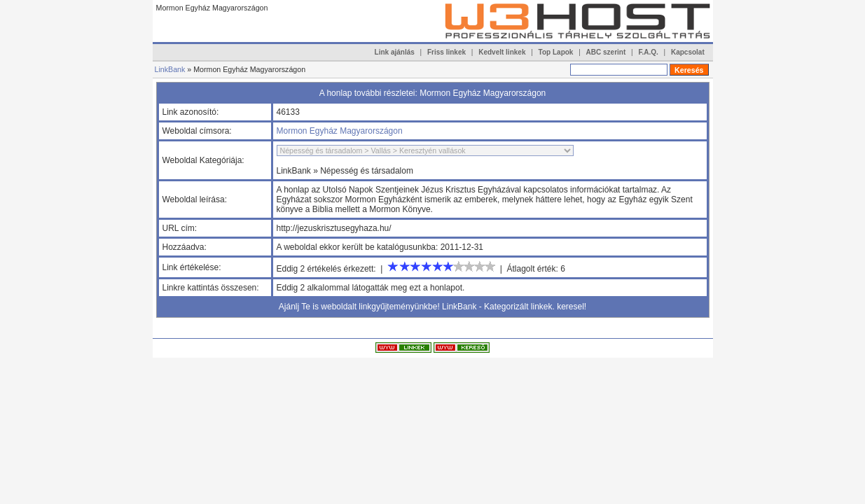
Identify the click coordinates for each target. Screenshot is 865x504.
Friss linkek (447, 52)
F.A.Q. (648, 52)
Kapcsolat (688, 52)
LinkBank (170, 69)
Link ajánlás (395, 52)
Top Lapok (556, 52)
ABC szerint (606, 52)
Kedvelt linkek (502, 52)
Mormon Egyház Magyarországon (340, 131)
